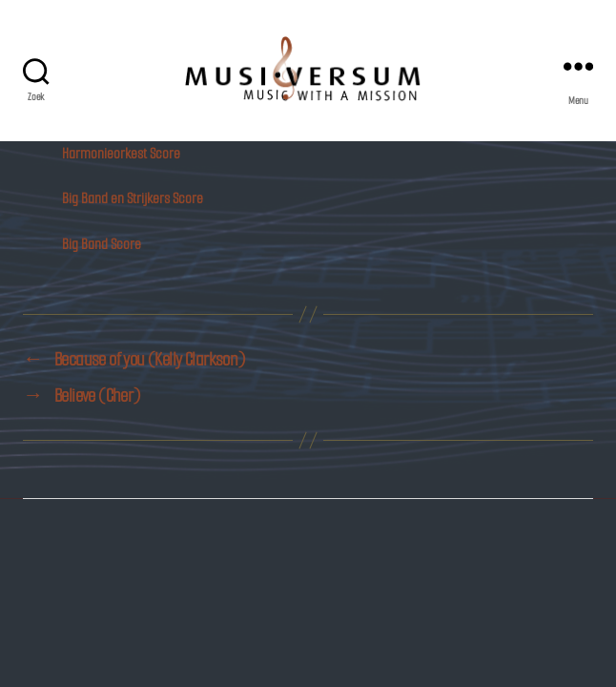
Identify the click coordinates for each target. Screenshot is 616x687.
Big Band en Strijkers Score (133, 198)
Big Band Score (102, 244)
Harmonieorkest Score (121, 153)
